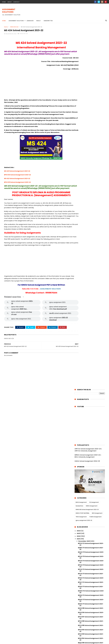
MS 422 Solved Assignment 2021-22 (17, 186)
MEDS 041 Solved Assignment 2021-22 (91, 373)
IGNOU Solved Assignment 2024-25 (87, 99)
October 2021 (84, 595)
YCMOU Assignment (95, 155)
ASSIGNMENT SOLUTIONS (9, 11)
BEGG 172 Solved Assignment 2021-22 (91, 234)
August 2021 (83, 600)
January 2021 (84, 606)
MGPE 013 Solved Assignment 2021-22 (91, 485)
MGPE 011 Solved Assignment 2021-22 (91, 493)
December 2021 (84, 179)
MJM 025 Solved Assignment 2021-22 (91, 454)
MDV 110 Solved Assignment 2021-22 (91, 379)
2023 (79, 171)
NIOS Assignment (97, 151)
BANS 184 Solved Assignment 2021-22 (91, 290)
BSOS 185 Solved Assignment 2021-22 (91, 247)
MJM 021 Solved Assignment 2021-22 (91, 463)
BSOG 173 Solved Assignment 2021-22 (91, 191)
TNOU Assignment (81, 155)
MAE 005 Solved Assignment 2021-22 (91, 423)
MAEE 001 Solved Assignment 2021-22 (91, 419)
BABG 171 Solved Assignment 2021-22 (91, 187)
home (4, 2)
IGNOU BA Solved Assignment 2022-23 (87, 148)
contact (16, 2)
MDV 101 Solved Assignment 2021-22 (91, 402)
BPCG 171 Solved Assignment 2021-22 (91, 212)
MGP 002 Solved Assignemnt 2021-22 (91, 532)
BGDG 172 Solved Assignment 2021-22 (91, 230)
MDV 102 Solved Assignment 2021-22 (91, 400)
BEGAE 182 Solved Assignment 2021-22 (91, 286)
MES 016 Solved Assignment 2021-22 (91, 431)
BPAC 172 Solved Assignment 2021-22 (91, 221)
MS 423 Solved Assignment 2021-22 (17, 178)
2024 (79, 169)
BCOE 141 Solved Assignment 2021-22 (91, 307)
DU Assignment (94, 140)
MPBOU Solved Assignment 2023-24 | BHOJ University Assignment (88, 94)
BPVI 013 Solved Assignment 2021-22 (17, 190)
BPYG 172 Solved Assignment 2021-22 (91, 182)
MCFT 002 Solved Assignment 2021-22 (91, 554)
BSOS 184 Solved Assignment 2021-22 (91, 251)
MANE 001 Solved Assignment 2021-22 (91, 579)
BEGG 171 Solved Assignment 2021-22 (91, 243)
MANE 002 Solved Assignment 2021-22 (91, 575)
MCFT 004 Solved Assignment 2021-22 (91, 545)
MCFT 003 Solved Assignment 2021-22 (91, 549)
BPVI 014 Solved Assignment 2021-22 (17, 182)
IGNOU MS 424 (14, 27)
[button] (23, 307)
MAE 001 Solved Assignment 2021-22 (91, 442)
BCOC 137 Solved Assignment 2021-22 (91, 320)
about (10, 2)
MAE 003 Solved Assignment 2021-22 (91, 434)
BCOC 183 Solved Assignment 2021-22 (91, 338)
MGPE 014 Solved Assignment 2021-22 (91, 480)
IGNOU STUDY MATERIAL (82, 151)
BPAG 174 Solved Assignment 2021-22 (91, 217)
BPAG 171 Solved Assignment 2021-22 (91, 225)
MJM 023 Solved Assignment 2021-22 (91, 459)
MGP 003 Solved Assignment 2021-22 (91, 528)
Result (39, 21)
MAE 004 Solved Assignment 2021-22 (91, 427)
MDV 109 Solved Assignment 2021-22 (91, 392)
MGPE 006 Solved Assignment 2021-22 (91, 515)
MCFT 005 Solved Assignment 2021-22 (91, 541)
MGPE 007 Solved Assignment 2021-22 (91, 510)
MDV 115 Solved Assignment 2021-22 (91, 365)
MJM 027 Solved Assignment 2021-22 (91, 450)
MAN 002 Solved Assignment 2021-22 (91, 588)
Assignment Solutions (16, 21)
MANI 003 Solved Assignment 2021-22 (91, 584)
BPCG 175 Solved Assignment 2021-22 (91, 195)
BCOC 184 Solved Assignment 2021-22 (91, 312)
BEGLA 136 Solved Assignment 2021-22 (91, 342)
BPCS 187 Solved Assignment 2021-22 (91, 256)
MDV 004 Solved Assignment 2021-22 (91, 388)
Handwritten (48, 21)
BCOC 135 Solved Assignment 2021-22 (91, 333)
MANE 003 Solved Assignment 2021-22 (91, 571)
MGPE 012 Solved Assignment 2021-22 (91, 489)
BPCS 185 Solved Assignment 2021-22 (91, 264)
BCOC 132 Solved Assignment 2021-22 (91, 351)
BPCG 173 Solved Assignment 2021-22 (91, 204)
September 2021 (85, 598)
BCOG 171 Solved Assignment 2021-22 (91, 299)
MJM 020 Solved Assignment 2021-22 (91, 467)
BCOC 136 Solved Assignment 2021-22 (91, 329)
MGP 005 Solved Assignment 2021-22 (91, 519)
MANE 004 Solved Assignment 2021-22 (91, 566)
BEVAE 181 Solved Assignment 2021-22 (91, 359)
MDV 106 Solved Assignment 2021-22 (91, 394)
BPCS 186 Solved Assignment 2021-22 (91, 260)
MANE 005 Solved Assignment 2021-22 (91, 562)
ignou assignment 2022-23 (84, 158)
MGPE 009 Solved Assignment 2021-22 (91, 502)
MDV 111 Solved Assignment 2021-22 (91, 377)
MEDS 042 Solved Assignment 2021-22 (91, 369)
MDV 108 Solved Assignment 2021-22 (91, 382)
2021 (79, 177)
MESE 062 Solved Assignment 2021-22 (91, 406)
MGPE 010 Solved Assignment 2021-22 (91, 497)
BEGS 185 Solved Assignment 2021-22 (91, 281)
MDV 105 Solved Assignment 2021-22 (91, 385)
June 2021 (82, 603)
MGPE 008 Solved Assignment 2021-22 (91, 506)
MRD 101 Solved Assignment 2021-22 (91, 363)
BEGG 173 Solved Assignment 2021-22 (91, 238)
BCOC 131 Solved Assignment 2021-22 (91, 355)
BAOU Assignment (81, 140)
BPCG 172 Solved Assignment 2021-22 (91, 208)
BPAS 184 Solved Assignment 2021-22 (91, 277)
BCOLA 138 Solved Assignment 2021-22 (91, 325)
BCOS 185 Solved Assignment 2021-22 (91, 303)
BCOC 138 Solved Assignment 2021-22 (91, 316)
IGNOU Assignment (92, 144)
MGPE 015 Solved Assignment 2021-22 (91, 476)
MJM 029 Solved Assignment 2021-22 (91, 446)
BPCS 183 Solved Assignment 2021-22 (91, 273)
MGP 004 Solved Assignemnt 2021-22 (91, 523)
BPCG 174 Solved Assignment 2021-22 (91, 199)
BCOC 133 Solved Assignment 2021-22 (91, 346)
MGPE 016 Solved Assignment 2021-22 (91, 472)
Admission (30, 21)
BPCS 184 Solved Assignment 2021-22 (91, 269)
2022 (79, 174)
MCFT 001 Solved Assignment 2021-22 (91, 558)
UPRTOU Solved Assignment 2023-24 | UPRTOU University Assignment (88, 88)
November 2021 (84, 592)
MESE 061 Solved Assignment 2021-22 (91, 414)
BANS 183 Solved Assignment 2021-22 (91, 294)
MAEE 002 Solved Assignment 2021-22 (91, 410)
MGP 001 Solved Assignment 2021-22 (91, 536)
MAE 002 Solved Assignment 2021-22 (91, 439)
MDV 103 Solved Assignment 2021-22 (91, 397)
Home (4, 21)
